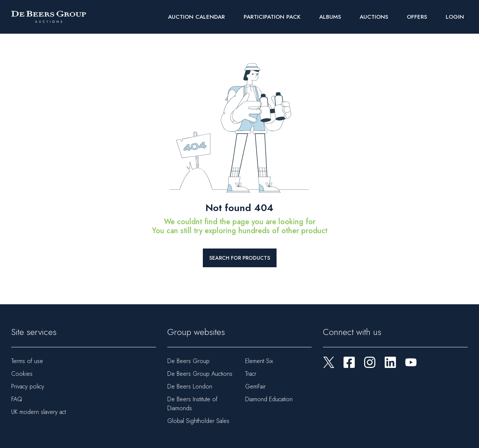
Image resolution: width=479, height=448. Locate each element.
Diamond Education (269, 399)
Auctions (374, 17)
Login (455, 17)
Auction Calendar (196, 17)
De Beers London (190, 386)
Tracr (251, 374)
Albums (330, 17)
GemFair (255, 386)
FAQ (17, 399)
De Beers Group (188, 361)
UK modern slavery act (39, 412)
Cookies (22, 374)
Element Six (259, 361)
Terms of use (27, 361)
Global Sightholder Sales (198, 421)
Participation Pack (272, 17)
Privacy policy (28, 386)
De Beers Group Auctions (200, 374)
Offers (417, 17)
